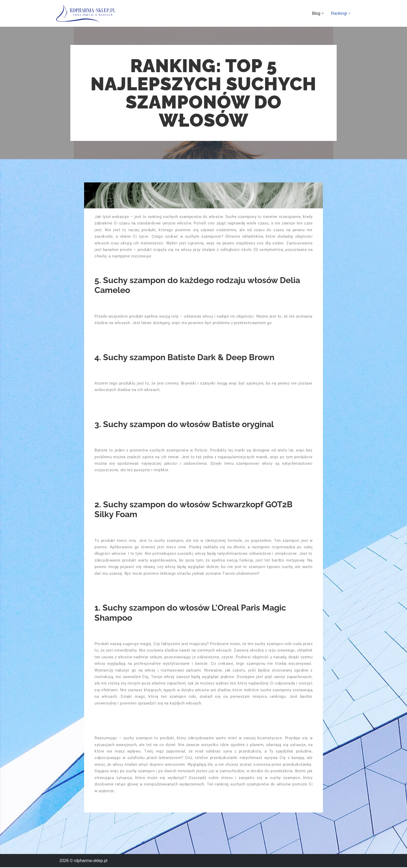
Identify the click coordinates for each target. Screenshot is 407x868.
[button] (323, 13)
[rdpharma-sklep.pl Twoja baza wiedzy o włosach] (86, 13)
